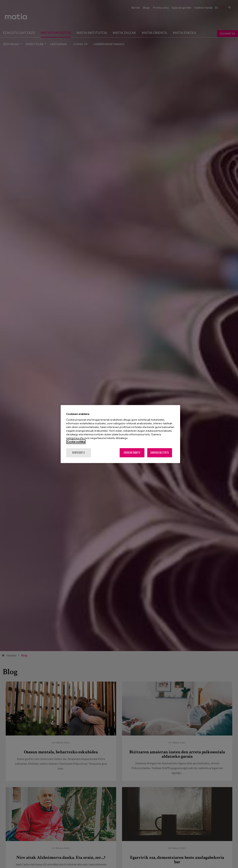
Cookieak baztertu (160, 453)
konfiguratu (78, 453)
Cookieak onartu (132, 453)
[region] (120, 434)
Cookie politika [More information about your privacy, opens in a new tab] (76, 442)
